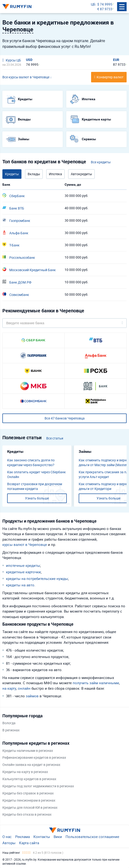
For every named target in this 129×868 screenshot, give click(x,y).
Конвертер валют (110, 77)
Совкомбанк (16, 294)
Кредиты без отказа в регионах (27, 814)
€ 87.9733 (105, 9)
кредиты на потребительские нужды (37, 579)
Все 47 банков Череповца (65, 418)
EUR (116, 60)
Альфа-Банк (15, 233)
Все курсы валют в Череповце (26, 77)
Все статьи (55, 438)
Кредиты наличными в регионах (28, 751)
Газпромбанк (16, 220)
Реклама (23, 837)
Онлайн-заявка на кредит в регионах (31, 765)
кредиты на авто (20, 585)
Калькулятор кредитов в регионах (29, 779)
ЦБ (93, 4)
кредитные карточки (23, 572)
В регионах (11, 730)
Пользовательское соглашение (92, 837)
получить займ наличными (96, 683)
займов (32, 696)
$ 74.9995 (105, 4)
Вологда (9, 723)
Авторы (9, 843)
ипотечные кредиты (23, 565)
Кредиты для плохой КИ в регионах (30, 807)
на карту (9, 688)
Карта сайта (29, 843)
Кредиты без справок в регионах (28, 793)
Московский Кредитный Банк (29, 270)
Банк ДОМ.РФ (17, 282)
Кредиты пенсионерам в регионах (29, 800)
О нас (7, 837)
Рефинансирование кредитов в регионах (34, 757)
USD (29, 60)
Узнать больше (37, 498)
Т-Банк (11, 245)
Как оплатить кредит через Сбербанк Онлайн (36, 474)
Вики (58, 837)
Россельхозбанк (19, 257)
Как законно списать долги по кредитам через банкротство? (31, 462)
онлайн (24, 688)
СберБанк (14, 196)
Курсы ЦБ (12, 60)
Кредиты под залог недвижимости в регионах (38, 786)
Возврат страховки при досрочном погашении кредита (35, 486)
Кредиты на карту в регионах (25, 772)
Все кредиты (101, 162)
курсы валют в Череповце (25, 544)
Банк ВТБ (13, 208)
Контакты (42, 837)
